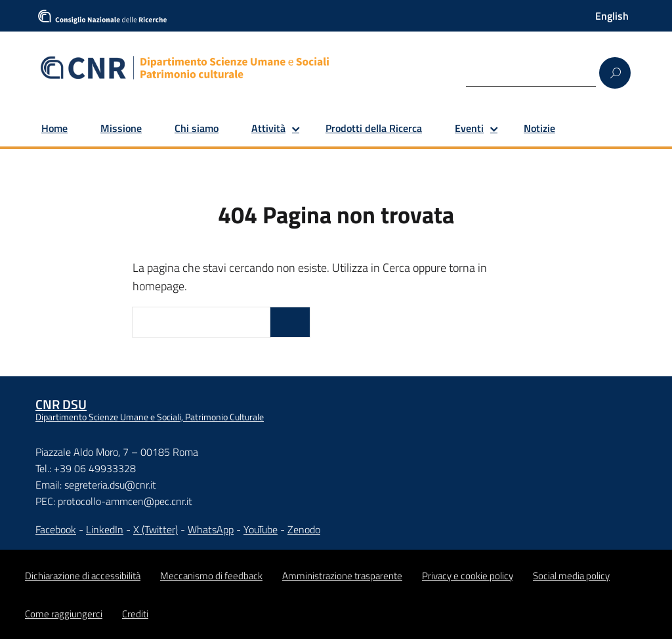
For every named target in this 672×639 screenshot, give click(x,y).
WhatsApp (211, 529)
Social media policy (571, 576)
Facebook (56, 529)
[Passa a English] (612, 16)
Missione (121, 128)
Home (54, 128)
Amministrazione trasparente (342, 576)
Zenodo (304, 529)
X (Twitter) (156, 529)
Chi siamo (197, 128)
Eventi (469, 128)
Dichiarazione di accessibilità (83, 576)
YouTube (261, 529)
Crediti (135, 614)
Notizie (539, 128)
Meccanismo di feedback (211, 576)
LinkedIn (105, 529)
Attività (268, 128)
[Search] (531, 72)
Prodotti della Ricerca (374, 128)
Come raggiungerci (64, 614)
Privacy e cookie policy (468, 576)
